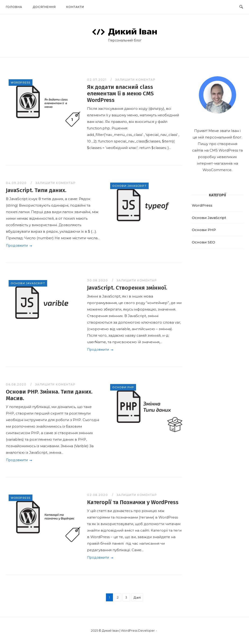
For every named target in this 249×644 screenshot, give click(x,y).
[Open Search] (241, 7)
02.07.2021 (97, 80)
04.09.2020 (17, 183)
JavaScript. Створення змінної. (127, 288)
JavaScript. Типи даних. (36, 190)
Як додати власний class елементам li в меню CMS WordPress (120, 93)
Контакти (75, 7)
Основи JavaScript (129, 186)
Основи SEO (203, 242)
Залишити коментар (135, 80)
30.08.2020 (98, 280)
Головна (14, 7)
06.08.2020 (17, 384)
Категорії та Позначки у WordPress (133, 502)
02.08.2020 (98, 495)
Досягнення (44, 7)
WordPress (21, 83)
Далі (137, 597)
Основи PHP (123, 387)
